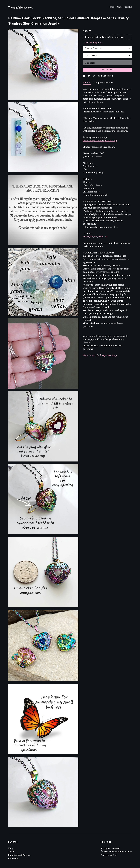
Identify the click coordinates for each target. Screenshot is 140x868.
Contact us (14, 858)
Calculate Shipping (92, 42)
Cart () (128, 7)
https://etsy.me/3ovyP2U (95, 237)
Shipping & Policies (103, 83)
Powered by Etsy (109, 855)
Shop (112, 7)
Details (87, 83)
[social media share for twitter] (89, 76)
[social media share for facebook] (84, 76)
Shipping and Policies (19, 855)
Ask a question (105, 76)
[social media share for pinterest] (94, 76)
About (119, 7)
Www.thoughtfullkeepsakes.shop (100, 141)
